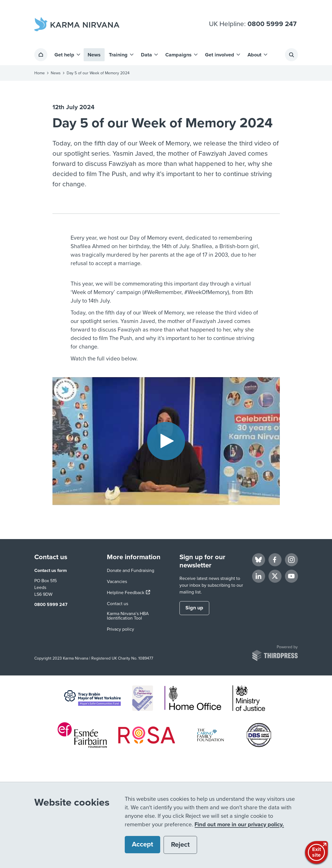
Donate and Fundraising (131, 571)
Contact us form (51, 571)
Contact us (118, 604)
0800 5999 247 (272, 24)
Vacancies (117, 582)
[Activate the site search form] (291, 55)
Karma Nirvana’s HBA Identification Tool (128, 616)
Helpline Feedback (129, 593)
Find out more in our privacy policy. (239, 825)
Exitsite (317, 852)
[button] (67, 55)
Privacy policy (120, 629)
